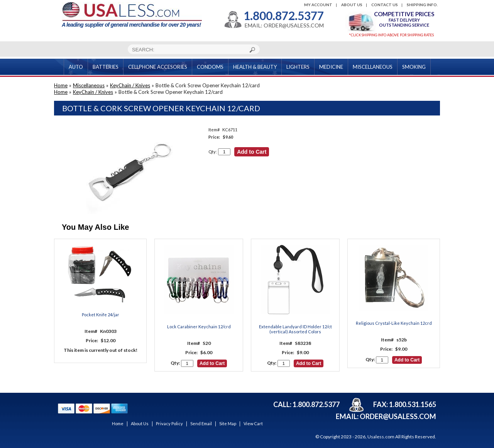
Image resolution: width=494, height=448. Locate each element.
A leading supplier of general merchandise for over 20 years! (132, 15)
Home (61, 85)
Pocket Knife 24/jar (101, 315)
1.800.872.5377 (284, 15)
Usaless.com (381, 437)
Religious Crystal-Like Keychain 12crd (394, 323)
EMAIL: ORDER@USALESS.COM (284, 25)
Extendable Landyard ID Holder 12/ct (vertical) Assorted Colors (295, 329)
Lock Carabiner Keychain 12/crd (199, 327)
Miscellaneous (89, 85)
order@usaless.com (398, 416)
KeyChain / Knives (130, 85)
